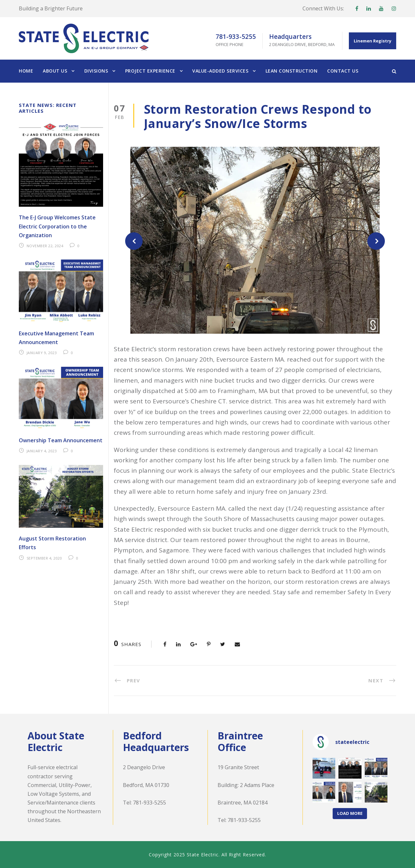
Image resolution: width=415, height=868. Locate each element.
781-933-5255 (149, 803)
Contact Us (343, 71)
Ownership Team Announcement (61, 440)
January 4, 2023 (42, 451)
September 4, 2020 (44, 558)
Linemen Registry (373, 41)
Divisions (96, 71)
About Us (55, 71)
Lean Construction (292, 71)
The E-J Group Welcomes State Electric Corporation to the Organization (57, 226)
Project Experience (150, 71)
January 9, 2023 (42, 353)
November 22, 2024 (45, 246)
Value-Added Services (220, 71)
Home (26, 71)
